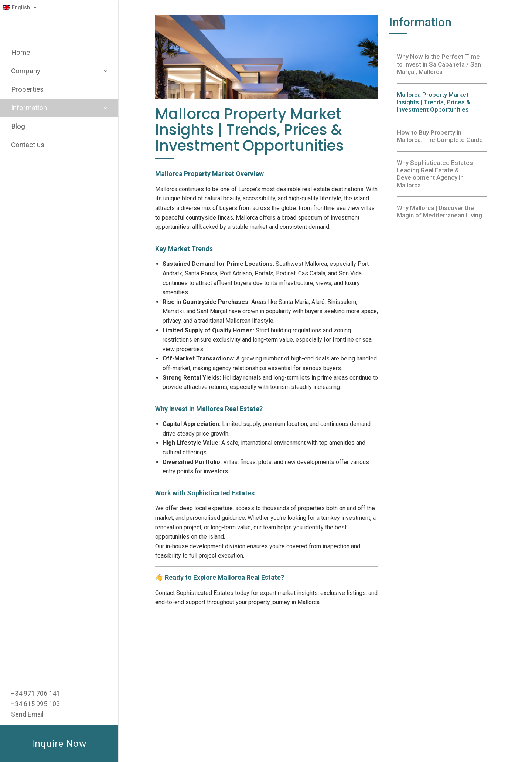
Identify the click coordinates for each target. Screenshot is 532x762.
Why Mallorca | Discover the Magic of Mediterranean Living (439, 211)
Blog (18, 126)
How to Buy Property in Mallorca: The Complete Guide (440, 136)
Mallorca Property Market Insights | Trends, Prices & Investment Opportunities (434, 102)
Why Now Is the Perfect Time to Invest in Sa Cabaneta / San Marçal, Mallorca (439, 64)
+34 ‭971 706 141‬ (35, 693)
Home (21, 52)
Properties (27, 89)
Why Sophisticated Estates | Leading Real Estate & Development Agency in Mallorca (436, 174)
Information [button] (59, 108)
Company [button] (59, 71)
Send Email (27, 714)
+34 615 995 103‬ (35, 704)
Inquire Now (59, 744)
